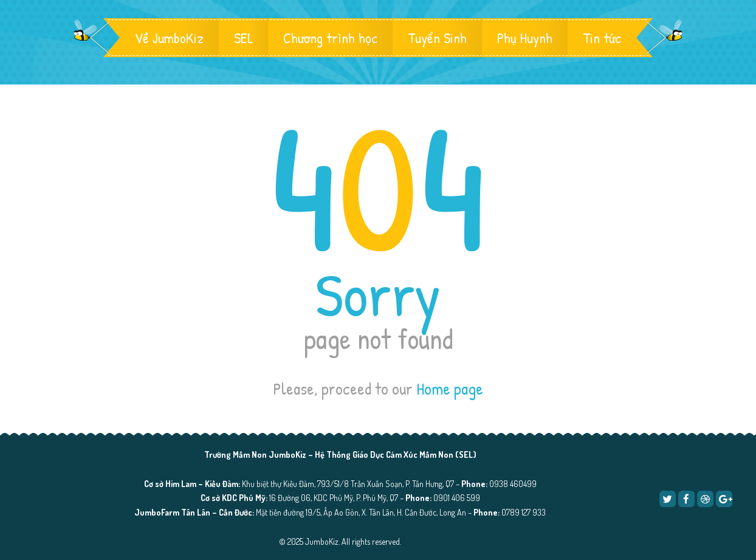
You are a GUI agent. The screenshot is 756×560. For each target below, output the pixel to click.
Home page (450, 389)
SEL (243, 38)
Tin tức (602, 38)
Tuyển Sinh (437, 38)
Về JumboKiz (169, 38)
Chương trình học (330, 38)
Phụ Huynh (525, 38)
